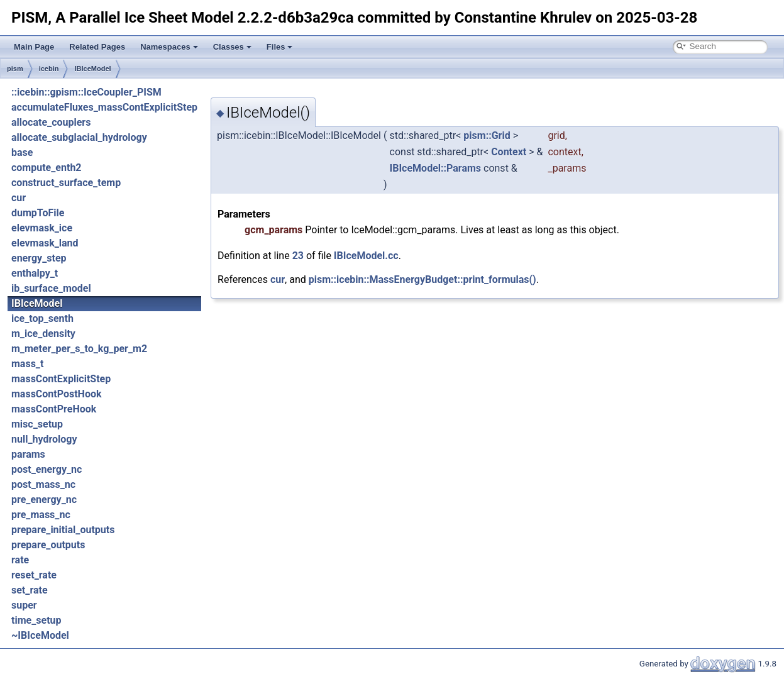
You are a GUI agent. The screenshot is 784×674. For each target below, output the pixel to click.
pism (15, 69)
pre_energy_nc (44, 500)
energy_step (39, 258)
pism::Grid (487, 135)
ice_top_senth (42, 318)
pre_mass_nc (41, 515)
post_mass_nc (43, 484)
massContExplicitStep (61, 379)
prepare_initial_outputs (63, 530)
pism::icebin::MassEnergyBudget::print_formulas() (422, 279)
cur (19, 198)
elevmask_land (45, 243)
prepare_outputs (48, 545)
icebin (49, 69)
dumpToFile (38, 213)
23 (298, 256)
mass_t (27, 364)
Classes (232, 47)
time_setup (36, 620)
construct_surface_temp (66, 183)
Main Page (34, 47)
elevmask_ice (42, 228)
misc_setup (37, 424)
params (28, 454)
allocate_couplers (51, 122)
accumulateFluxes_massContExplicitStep (104, 107)
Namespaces (169, 47)
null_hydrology (44, 439)
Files (280, 47)
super (24, 605)
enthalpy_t (35, 273)
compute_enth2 (47, 168)
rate (20, 560)
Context (509, 152)
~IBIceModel (40, 635)
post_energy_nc (47, 469)
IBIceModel (92, 69)
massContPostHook (57, 394)
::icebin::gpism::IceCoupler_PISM (86, 92)
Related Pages (97, 47)
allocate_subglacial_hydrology (79, 137)
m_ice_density (43, 334)
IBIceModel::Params (436, 168)
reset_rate (34, 575)
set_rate (30, 590)
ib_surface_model (51, 288)
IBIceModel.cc (366, 256)
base (22, 152)
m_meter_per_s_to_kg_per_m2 (79, 349)
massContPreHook (54, 409)
